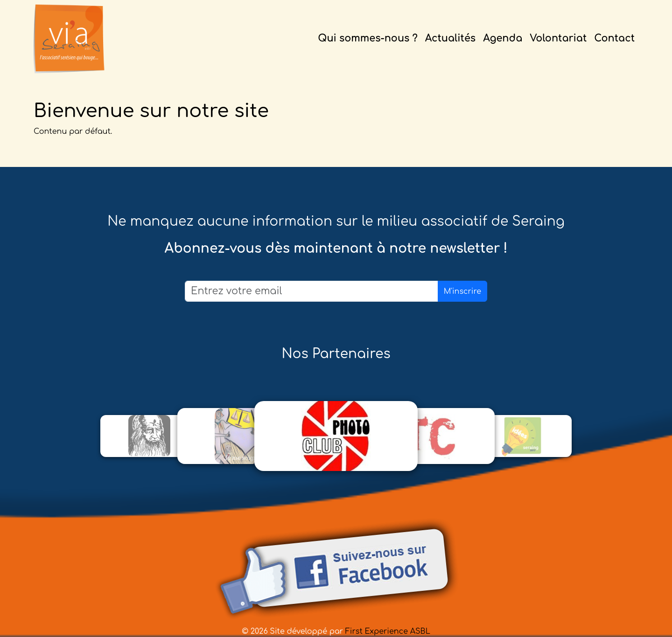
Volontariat (558, 38)
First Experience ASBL (388, 631)
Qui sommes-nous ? (368, 38)
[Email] (311, 291)
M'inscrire (462, 291)
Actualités (450, 38)
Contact (614, 38)
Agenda (503, 38)
